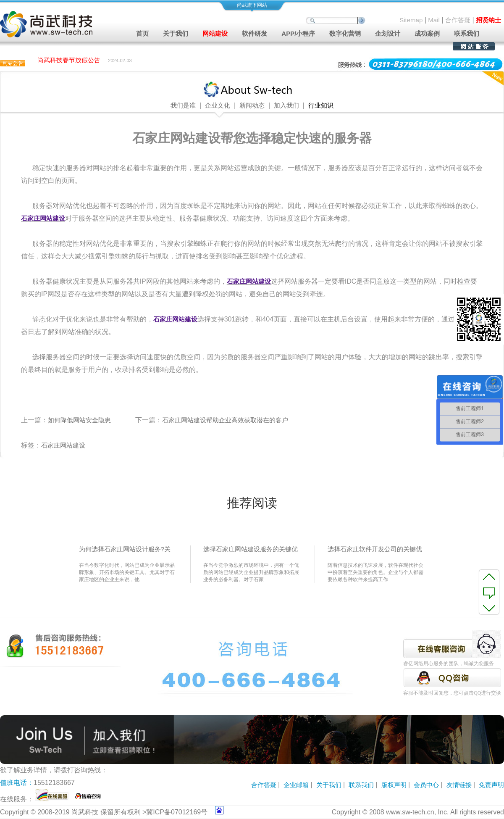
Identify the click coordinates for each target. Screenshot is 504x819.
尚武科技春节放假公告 (69, 61)
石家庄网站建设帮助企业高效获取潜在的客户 (225, 420)
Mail (434, 20)
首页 (142, 33)
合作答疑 (458, 20)
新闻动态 (252, 105)
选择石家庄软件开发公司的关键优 (375, 549)
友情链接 (459, 785)
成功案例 (427, 33)
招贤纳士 (488, 20)
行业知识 (321, 105)
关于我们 (329, 785)
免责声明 (491, 785)
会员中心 (426, 785)
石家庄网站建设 (63, 445)
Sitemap (411, 20)
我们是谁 (183, 105)
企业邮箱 (296, 785)
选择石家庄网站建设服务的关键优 (251, 549)
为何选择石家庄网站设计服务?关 (125, 549)
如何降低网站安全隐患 (79, 420)
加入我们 (286, 105)
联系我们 (467, 33)
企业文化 (218, 105)
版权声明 (394, 785)
